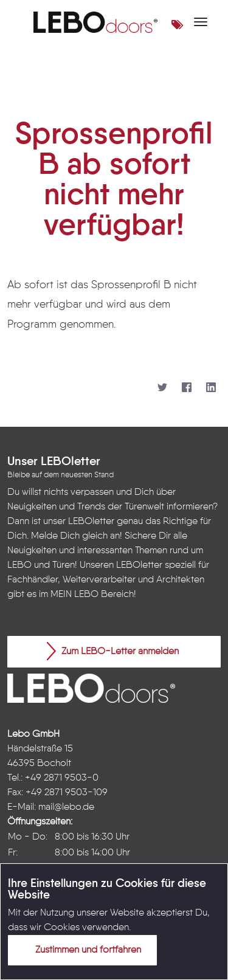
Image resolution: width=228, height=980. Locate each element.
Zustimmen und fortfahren (81, 950)
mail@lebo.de (66, 807)
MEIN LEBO (74, 595)
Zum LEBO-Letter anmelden (113, 651)
